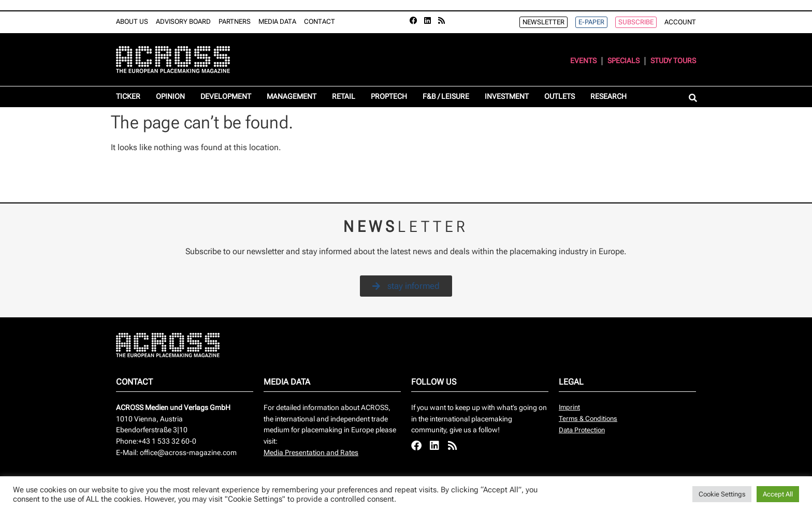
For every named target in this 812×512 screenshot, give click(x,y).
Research (608, 97)
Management (292, 97)
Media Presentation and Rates (311, 453)
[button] (693, 99)
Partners (235, 21)
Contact (320, 21)
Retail (344, 97)
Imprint (569, 407)
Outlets (560, 97)
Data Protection (582, 430)
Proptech (389, 97)
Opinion (170, 97)
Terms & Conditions (588, 419)
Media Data (277, 21)
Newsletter (543, 22)
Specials (624, 61)
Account (680, 22)
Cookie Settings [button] (722, 494)
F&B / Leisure (446, 97)
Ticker (128, 97)
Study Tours (673, 61)
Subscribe (636, 22)
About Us (132, 21)
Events (583, 61)
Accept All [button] (778, 494)
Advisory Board (183, 21)
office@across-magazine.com (188, 453)
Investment (507, 97)
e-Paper (591, 22)
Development (226, 97)
